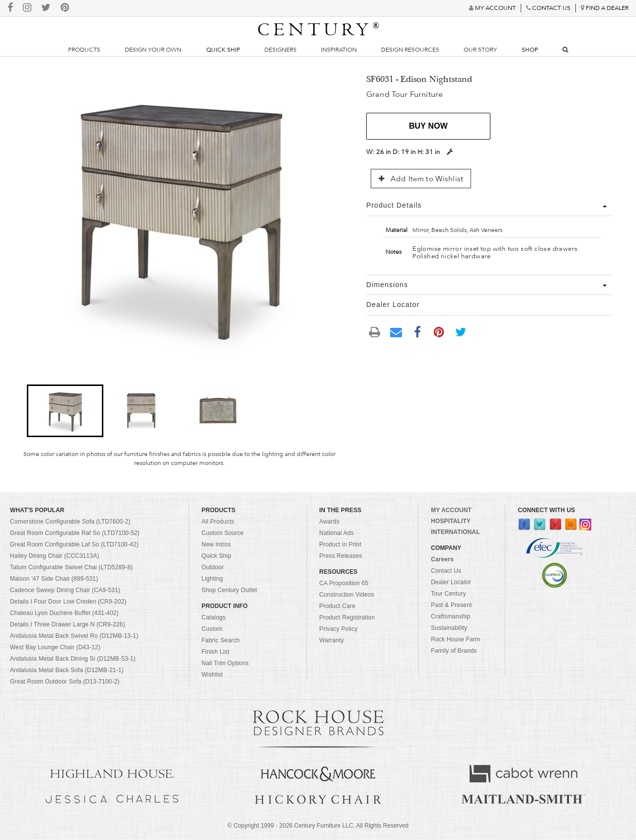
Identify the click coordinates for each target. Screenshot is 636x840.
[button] (65, 411)
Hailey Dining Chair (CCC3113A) (55, 556)
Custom (212, 629)
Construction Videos (347, 595)
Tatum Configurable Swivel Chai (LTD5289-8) (71, 567)
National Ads (337, 533)
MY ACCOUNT (451, 510)
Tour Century (448, 594)
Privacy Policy (339, 629)
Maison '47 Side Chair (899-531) (54, 579)
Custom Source (223, 533)
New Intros (216, 544)
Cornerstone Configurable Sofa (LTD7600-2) (70, 522)
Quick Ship (223, 50)
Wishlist (212, 675)
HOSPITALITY (451, 521)
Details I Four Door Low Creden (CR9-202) (68, 602)
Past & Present (451, 605)
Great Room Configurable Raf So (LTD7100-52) (75, 533)
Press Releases (341, 556)
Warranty (332, 640)
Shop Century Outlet (230, 590)
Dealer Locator (451, 582)
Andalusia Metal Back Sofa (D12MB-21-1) (67, 670)
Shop (530, 50)
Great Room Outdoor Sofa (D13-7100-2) (65, 682)
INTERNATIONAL (455, 532)
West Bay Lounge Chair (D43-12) (55, 647)
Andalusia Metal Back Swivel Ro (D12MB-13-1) (74, 636)
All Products (218, 522)
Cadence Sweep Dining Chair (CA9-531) (65, 590)
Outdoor (213, 567)
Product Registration (347, 617)
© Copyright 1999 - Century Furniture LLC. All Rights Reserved (318, 826)
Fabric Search (221, 640)
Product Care (338, 606)
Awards (330, 522)
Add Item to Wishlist (421, 179)
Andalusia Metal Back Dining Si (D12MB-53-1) (73, 659)
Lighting (212, 579)
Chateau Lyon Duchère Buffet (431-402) (64, 613)
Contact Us (446, 571)
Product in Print (341, 544)
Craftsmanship (450, 616)
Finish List (216, 652)
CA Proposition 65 (344, 583)
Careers (442, 559)
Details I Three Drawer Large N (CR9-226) (68, 624)
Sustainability (449, 628)
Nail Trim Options (225, 663)
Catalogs (214, 617)
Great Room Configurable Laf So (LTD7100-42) (74, 544)
